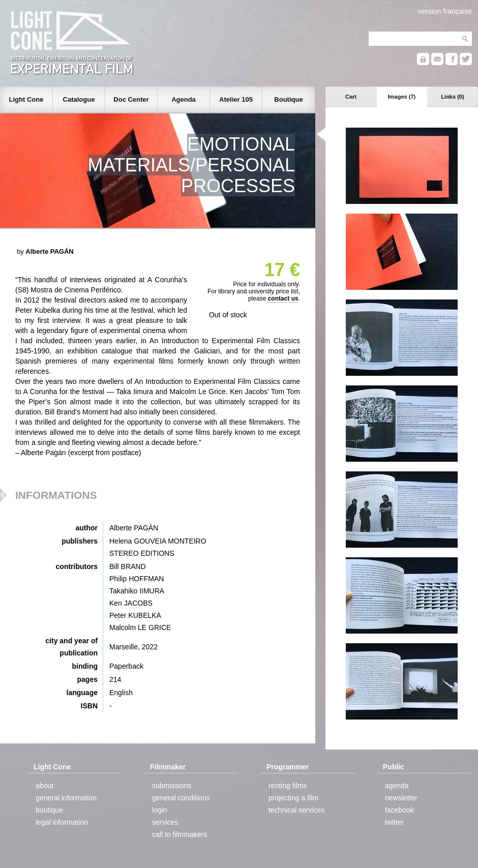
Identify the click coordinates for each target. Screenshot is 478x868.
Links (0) (452, 97)
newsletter (401, 798)
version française (445, 11)
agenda (397, 786)
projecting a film (293, 798)
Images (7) (402, 97)
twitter (394, 822)
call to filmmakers (180, 834)
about (44, 786)
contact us (283, 298)
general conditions (181, 798)
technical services (297, 810)
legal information (62, 822)
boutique (49, 810)
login (160, 810)
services (165, 822)
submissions (172, 786)
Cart (351, 97)
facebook (399, 810)
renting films (288, 786)
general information (66, 798)
